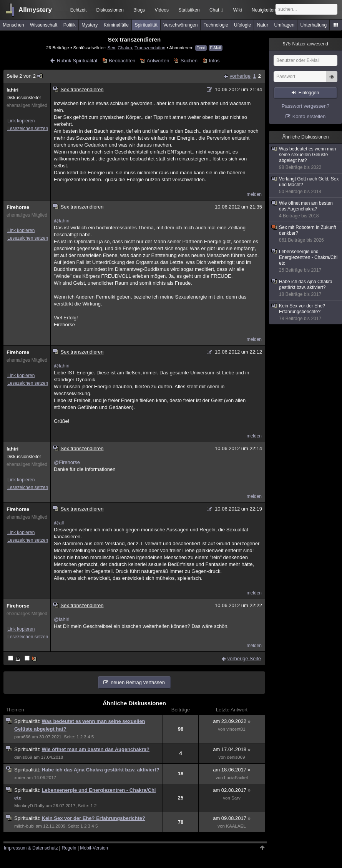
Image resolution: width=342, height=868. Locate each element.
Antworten (158, 61)
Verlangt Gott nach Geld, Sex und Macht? (306, 185)
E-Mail (216, 48)
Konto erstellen (309, 116)
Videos (162, 10)
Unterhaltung (314, 25)
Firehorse (18, 207)
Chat (216, 10)
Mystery (90, 25)
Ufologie (242, 25)
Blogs (139, 10)
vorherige (240, 76)
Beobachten (122, 61)
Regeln (69, 848)
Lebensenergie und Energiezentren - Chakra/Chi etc (306, 261)
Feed (201, 48)
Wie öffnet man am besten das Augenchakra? (96, 749)
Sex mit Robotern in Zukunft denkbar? (306, 234)
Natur (263, 25)
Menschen (13, 25)
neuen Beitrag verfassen (138, 682)
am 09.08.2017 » (232, 818)
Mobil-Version (94, 848)
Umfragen (285, 25)
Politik (70, 25)
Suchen (189, 61)
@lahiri (62, 221)
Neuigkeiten (264, 10)
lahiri (12, 90)
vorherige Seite (244, 659)
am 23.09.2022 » (232, 721)
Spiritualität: (28, 721)
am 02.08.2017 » (232, 790)
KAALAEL (236, 826)
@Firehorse (67, 462)
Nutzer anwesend (305, 44)
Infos (214, 61)
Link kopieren (21, 121)
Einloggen (309, 93)
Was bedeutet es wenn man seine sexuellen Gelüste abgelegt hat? (306, 158)
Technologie (216, 25)
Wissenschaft (44, 25)
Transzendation (150, 48)
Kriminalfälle (116, 25)
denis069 (23, 757)
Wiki (238, 10)
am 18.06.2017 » (232, 770)
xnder (20, 778)
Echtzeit (79, 10)
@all (59, 523)
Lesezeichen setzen (28, 129)
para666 (22, 737)
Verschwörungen (180, 25)
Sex (111, 48)
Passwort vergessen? (305, 106)
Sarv (236, 798)
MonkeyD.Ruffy (29, 806)
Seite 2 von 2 (25, 76)
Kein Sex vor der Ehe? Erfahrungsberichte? (94, 818)
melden (254, 194)
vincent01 (236, 729)
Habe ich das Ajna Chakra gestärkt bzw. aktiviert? (101, 770)
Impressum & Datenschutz (31, 848)
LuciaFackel (236, 778)
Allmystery (35, 10)
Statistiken (189, 10)
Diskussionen (110, 10)
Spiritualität (146, 25)
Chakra (125, 48)
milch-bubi (24, 826)
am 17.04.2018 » (232, 749)
